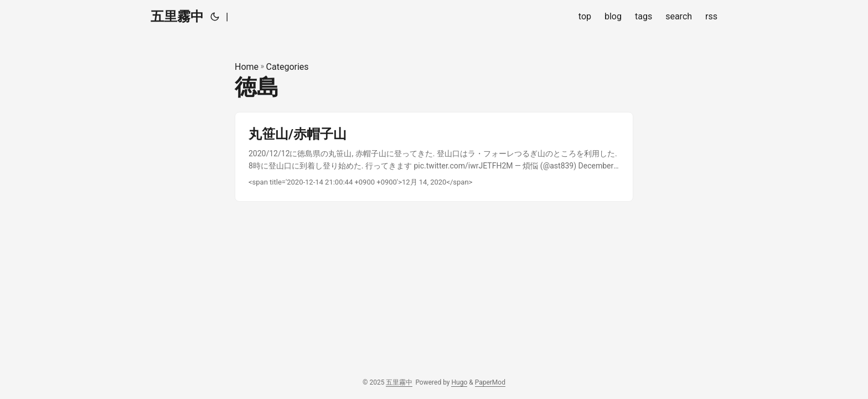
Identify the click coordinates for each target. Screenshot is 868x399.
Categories (288, 67)
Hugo (459, 382)
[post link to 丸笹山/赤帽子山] (434, 157)
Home (247, 67)
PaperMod (490, 382)
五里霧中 (177, 17)
